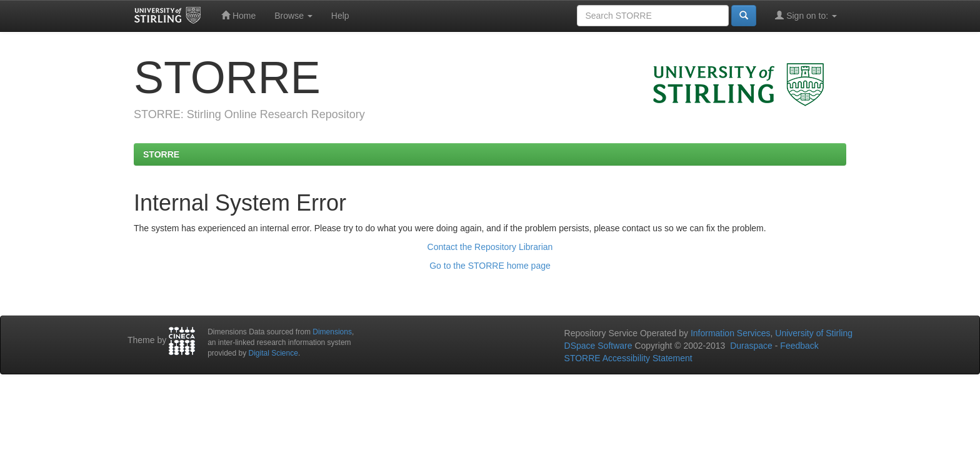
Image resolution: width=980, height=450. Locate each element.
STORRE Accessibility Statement (628, 358)
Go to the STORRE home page (490, 266)
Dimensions (332, 332)
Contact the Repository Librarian (490, 247)
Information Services (731, 333)
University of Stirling (814, 333)
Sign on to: (806, 15)
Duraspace (751, 346)
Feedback (799, 346)
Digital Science (273, 353)
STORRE (161, 154)
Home (238, 15)
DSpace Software (598, 346)
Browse (293, 16)
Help (340, 16)
